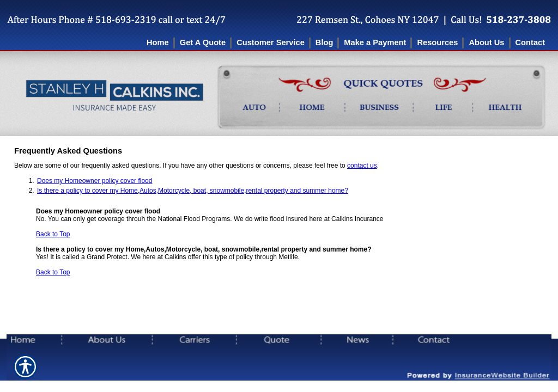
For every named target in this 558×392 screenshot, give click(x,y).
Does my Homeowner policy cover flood (95, 181)
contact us (362, 166)
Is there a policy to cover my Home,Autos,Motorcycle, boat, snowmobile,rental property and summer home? (193, 191)
